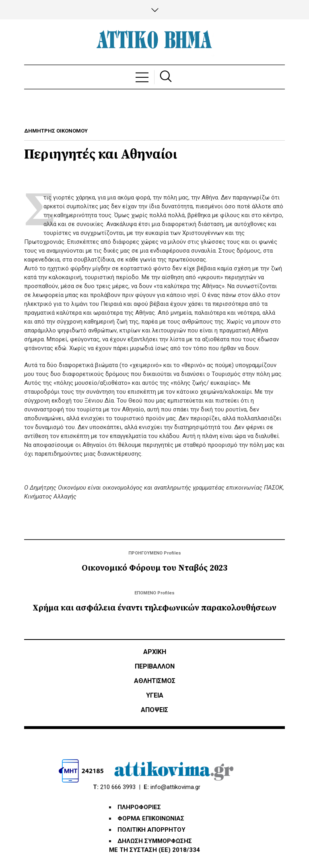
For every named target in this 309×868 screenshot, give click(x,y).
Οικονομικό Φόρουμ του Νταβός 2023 (154, 568)
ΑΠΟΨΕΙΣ (154, 710)
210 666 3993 (118, 787)
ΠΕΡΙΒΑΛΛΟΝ (155, 666)
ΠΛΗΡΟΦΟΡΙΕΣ (139, 807)
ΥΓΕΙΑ (155, 695)
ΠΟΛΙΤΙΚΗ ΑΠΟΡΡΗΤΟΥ (151, 830)
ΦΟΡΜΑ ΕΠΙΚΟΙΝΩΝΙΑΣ (151, 818)
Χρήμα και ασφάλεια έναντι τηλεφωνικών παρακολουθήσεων (154, 608)
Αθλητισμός (155, 681)
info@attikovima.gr (175, 787)
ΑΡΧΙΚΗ (155, 652)
